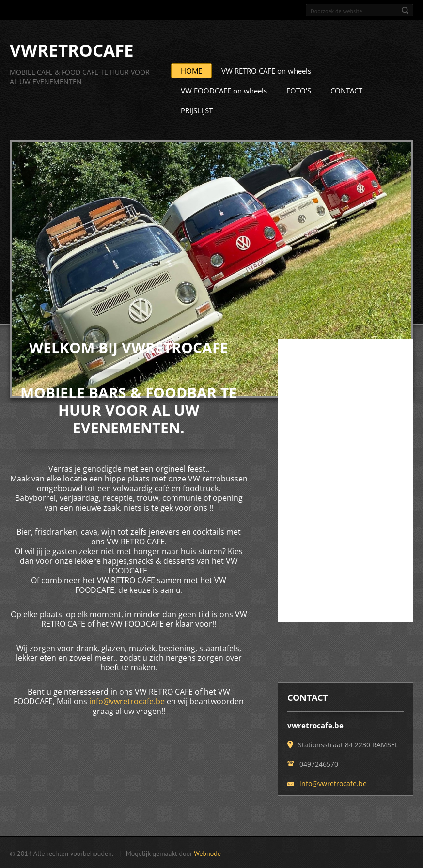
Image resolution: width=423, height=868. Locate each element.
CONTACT (346, 90)
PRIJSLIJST (197, 110)
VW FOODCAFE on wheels (224, 90)
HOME (191, 70)
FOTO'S (299, 90)
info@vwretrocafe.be (127, 701)
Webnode (207, 853)
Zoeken (405, 10)
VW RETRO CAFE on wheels (266, 70)
